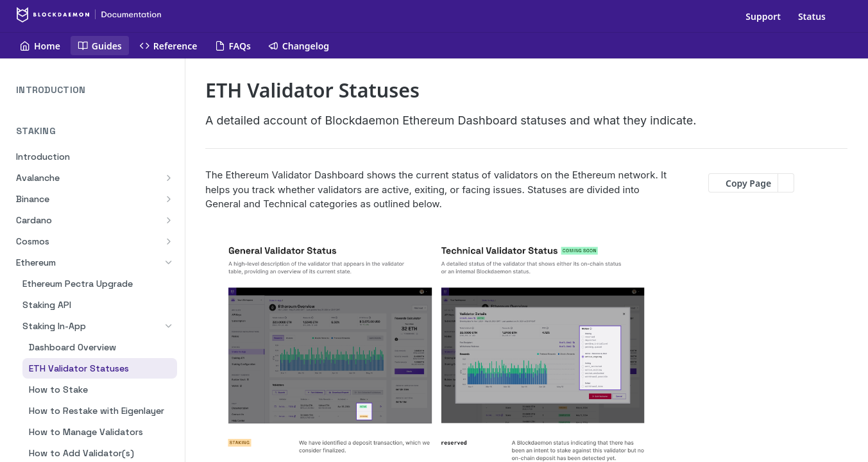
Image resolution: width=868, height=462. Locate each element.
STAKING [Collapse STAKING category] (97, 131)
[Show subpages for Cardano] (169, 220)
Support (763, 16)
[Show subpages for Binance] (169, 199)
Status (812, 16)
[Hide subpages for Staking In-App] (169, 326)
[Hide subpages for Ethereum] (169, 262)
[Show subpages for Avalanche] (169, 178)
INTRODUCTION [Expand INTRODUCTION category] (97, 90)
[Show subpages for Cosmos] (169, 241)
